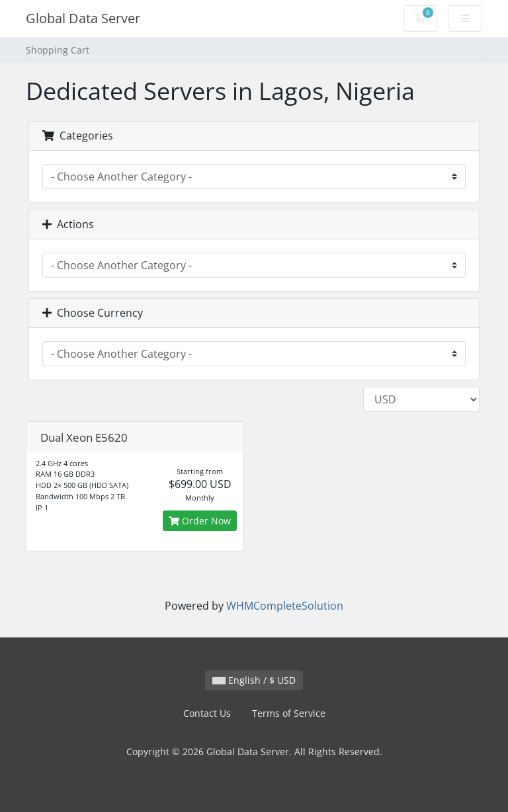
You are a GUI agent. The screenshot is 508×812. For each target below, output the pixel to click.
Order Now (200, 521)
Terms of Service (289, 713)
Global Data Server (83, 18)
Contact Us (207, 713)
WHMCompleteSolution (285, 606)
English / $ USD (254, 680)
